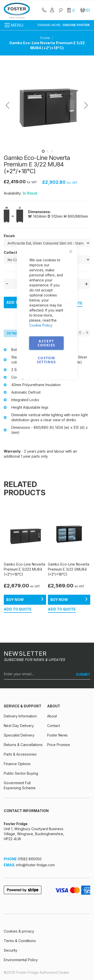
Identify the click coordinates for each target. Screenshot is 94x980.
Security (11, 950)
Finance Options (17, 764)
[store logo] (17, 10)
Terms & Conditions (20, 941)
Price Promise (59, 745)
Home (46, 38)
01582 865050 (30, 859)
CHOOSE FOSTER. (76, 25)
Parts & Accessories (20, 754)
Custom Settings (46, 360)
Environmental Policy (21, 960)
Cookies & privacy (19, 931)
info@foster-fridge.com (35, 865)
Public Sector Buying (21, 773)
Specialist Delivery (19, 735)
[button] (14, 104)
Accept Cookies (46, 343)
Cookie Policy (41, 325)
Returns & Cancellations (23, 745)
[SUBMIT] (81, 675)
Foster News (57, 735)
